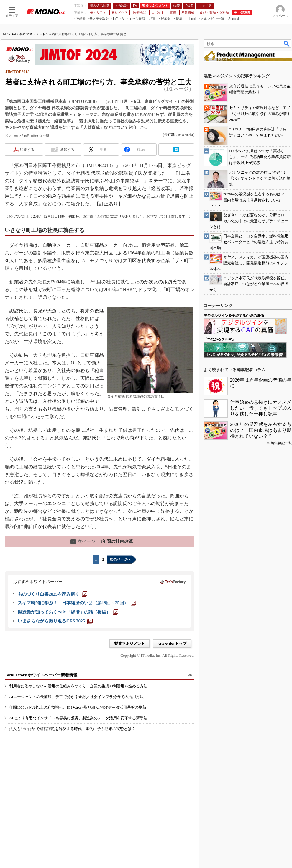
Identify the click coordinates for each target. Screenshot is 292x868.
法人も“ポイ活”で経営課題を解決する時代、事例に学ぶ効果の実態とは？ (72, 729)
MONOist (9, 34)
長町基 (169, 135)
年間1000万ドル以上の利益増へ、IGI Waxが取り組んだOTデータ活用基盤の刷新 (78, 707)
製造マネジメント (32, 34)
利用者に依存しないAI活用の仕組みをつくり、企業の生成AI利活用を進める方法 (78, 686)
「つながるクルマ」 (219, 339)
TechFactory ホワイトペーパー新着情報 (41, 675)
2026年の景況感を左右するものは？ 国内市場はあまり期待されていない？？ (261, 430)
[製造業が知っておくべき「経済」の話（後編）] (68, 612)
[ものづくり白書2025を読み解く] (53, 594)
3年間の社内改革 (102, 541)
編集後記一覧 (281, 443)
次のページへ (120, 559)
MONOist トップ (172, 644)
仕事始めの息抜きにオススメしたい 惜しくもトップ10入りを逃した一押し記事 (261, 408)
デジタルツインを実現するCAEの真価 (234, 316)
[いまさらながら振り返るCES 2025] (55, 621)
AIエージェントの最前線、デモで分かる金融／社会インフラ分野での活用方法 (76, 697)
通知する (67, 150)
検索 (287, 43)
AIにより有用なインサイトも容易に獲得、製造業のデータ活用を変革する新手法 (78, 718)
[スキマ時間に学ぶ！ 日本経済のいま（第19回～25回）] (77, 603)
